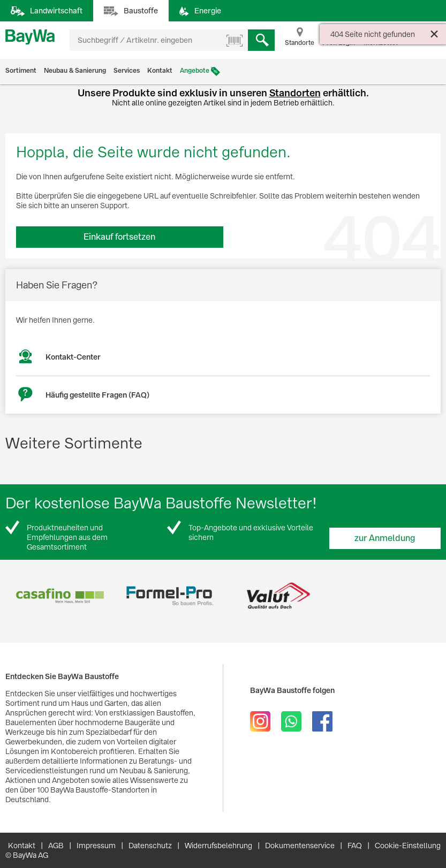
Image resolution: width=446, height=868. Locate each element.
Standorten (295, 93)
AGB (56, 846)
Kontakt (160, 71)
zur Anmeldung (385, 538)
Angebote (195, 71)
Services (127, 71)
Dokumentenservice (300, 846)
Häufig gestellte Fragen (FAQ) (97, 395)
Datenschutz (150, 846)
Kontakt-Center (73, 357)
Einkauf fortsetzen (119, 237)
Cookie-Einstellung (408, 846)
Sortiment (21, 71)
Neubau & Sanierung (75, 71)
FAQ (355, 846)
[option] (60, 596)
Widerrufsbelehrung (218, 846)
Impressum (96, 846)
